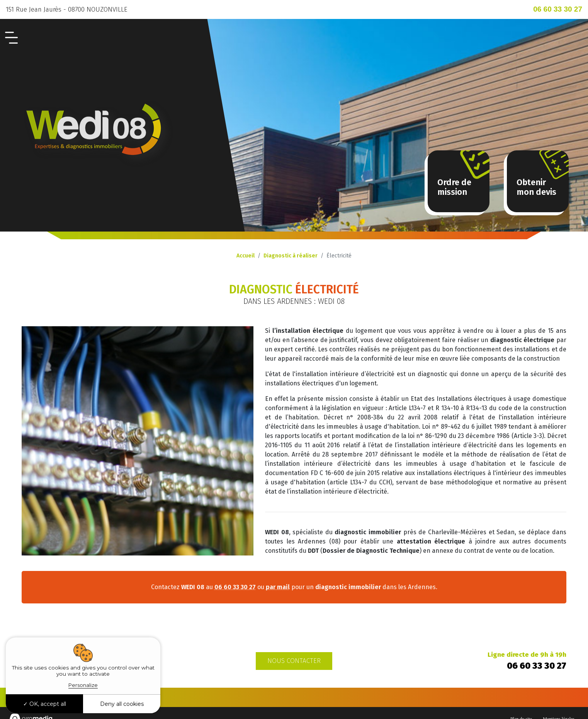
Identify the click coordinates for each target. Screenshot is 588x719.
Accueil (246, 256)
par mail (278, 587)
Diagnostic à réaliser (291, 256)
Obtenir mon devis (536, 187)
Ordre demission (454, 187)
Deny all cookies (122, 704)
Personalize (83, 685)
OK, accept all (45, 704)
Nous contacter (294, 661)
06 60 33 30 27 (558, 9)
